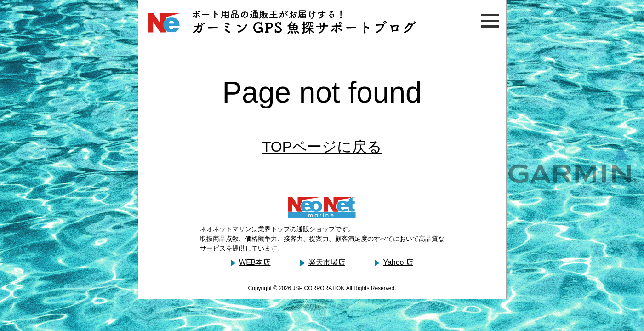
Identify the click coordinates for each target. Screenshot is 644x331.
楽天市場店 (327, 262)
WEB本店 (255, 262)
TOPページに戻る (322, 147)
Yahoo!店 (398, 262)
